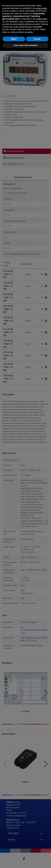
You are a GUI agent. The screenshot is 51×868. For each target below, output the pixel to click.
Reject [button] (14, 856)
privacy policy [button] (41, 825)
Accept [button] (37, 856)
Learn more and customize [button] (26, 862)
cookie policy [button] (42, 836)
